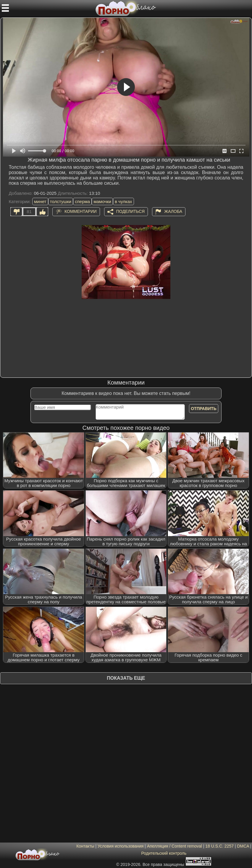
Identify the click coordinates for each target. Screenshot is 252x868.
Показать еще (126, 678)
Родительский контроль (164, 853)
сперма (82, 201)
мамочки (102, 201)
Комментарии (81, 211)
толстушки (61, 201)
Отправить (204, 409)
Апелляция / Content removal (175, 846)
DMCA (243, 846)
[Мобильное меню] (5, 8)
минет (40, 201)
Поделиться (130, 211)
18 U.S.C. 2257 (219, 846)
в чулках (123, 201)
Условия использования (121, 846)
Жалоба (173, 211)
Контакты (85, 846)
